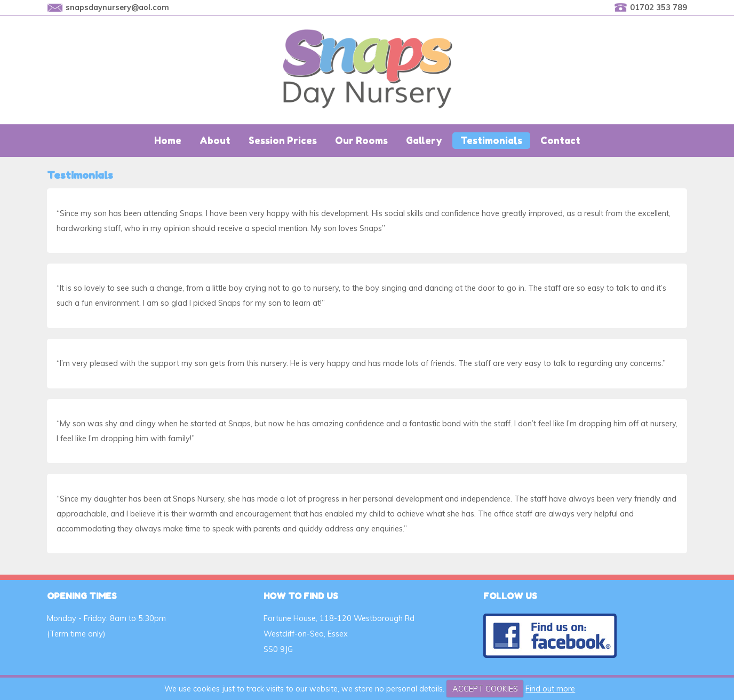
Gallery (424, 141)
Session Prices (283, 141)
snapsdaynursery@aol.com (117, 7)
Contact (560, 141)
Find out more (550, 689)
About (215, 141)
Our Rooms (361, 141)
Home (168, 141)
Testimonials (491, 141)
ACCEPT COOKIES (485, 689)
